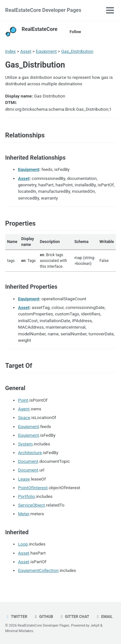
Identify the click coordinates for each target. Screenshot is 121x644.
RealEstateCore (40, 29)
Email (104, 617)
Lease (24, 479)
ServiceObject (31, 505)
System (25, 444)
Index (10, 51)
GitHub (43, 617)
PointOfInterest (33, 488)
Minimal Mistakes (19, 631)
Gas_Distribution (77, 51)
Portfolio (26, 496)
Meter (24, 514)
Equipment (46, 51)
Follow (75, 32)
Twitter (16, 617)
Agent (24, 409)
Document (28, 461)
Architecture (30, 453)
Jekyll (95, 625)
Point (23, 400)
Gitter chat (74, 617)
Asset (26, 51)
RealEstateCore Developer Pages (43, 10)
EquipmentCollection (38, 570)
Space (24, 417)
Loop (23, 544)
